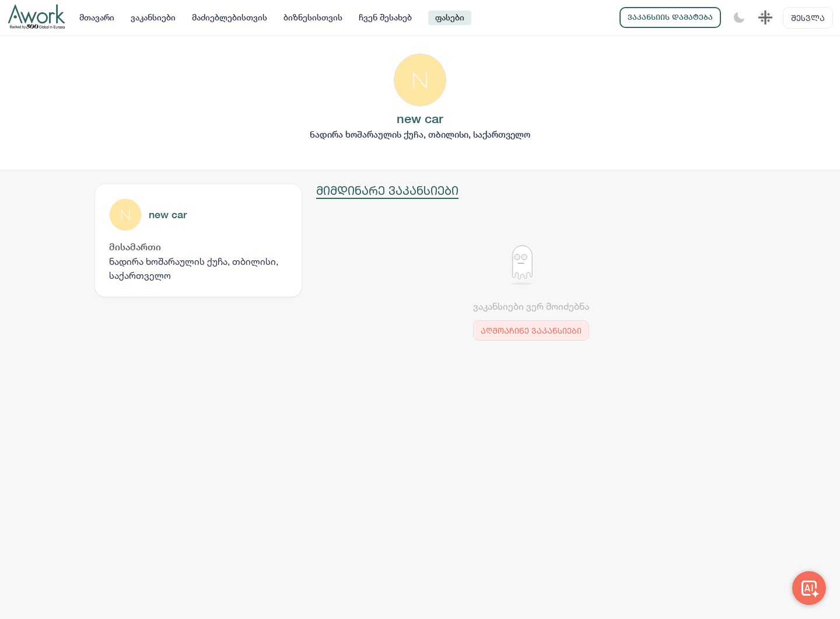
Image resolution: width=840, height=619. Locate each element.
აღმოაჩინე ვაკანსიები (531, 331)
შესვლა (808, 18)
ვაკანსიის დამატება (670, 17)
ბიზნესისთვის (313, 18)
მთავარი (97, 18)
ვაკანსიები (153, 18)
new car (168, 214)
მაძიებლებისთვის (230, 18)
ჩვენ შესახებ (385, 18)
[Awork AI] (809, 588)
